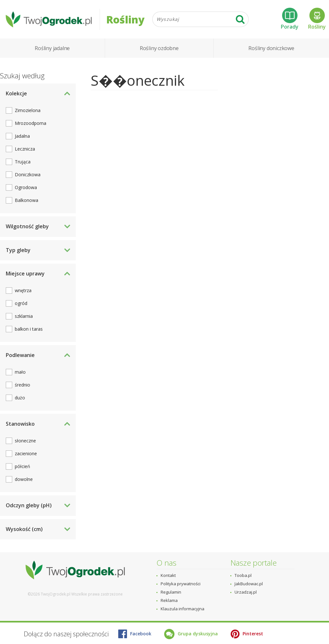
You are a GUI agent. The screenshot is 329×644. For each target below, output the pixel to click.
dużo (20, 398)
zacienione (26, 453)
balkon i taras (29, 329)
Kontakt (168, 575)
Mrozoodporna (31, 123)
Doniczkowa (28, 174)
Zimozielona (28, 110)
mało (20, 372)
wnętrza (23, 290)
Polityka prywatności (181, 584)
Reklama (169, 600)
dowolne (24, 479)
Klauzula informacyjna (182, 609)
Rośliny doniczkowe (271, 48)
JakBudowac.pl (249, 584)
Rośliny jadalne (52, 48)
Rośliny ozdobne (159, 48)
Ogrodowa (26, 187)
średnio (22, 385)
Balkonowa (27, 200)
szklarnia (24, 316)
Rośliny (317, 19)
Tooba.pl (243, 575)
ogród (21, 303)
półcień (22, 466)
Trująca (23, 162)
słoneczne (25, 441)
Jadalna (22, 136)
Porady (290, 19)
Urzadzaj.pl (246, 592)
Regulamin (171, 592)
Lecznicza (25, 149)
